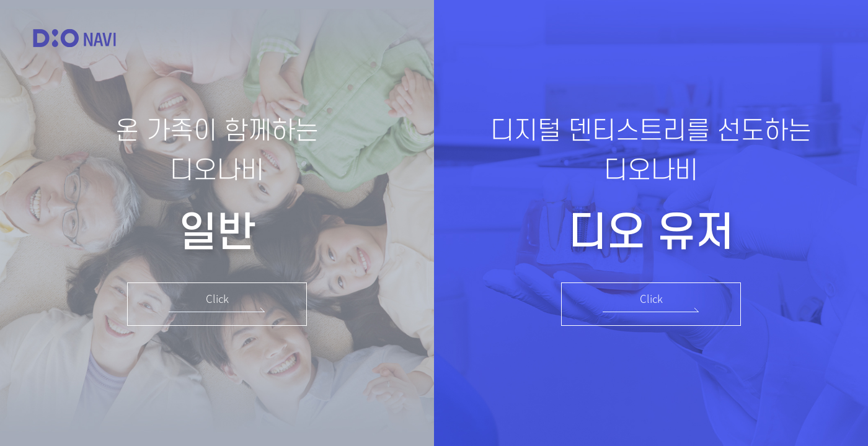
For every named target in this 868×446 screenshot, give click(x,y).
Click (217, 298)
